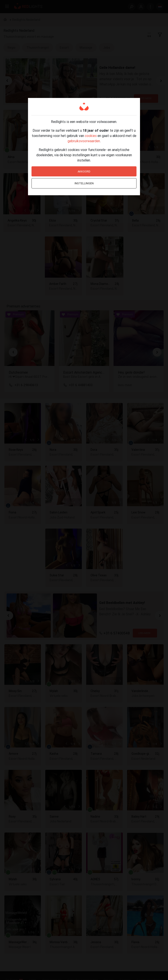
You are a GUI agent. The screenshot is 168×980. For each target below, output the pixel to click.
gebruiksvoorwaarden (84, 141)
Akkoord (84, 171)
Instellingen (84, 183)
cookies (91, 136)
